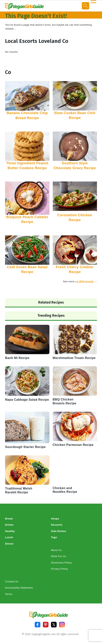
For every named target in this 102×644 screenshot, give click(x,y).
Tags (54, 537)
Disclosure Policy (61, 563)
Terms (9, 594)
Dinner (9, 544)
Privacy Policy (59, 569)
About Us (56, 550)
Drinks (9, 525)
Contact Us (12, 582)
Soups (55, 519)
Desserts (57, 525)
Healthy (10, 531)
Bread (9, 519)
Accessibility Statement (19, 588)
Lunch (9, 537)
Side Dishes (59, 531)
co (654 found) (84, 281)
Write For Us (58, 556)
